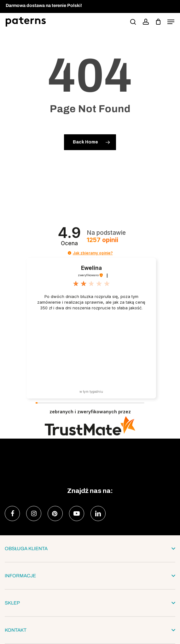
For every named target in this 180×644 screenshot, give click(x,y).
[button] (171, 22)
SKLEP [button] (90, 603)
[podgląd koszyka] (158, 22)
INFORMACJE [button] (90, 576)
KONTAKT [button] (90, 630)
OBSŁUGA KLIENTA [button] (90, 549)
